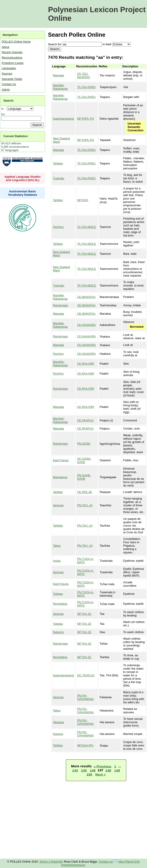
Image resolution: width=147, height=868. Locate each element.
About (5, 47)
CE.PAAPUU (85, 420)
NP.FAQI (83, 200)
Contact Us (9, 84)
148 (108, 770)
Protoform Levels (13, 63)
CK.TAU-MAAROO (84, 75)
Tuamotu (59, 178)
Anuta (57, 561)
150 (89, 774)
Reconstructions (12, 58)
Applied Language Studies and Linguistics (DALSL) (23, 178)
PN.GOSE (84, 444)
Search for (55, 44)
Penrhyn (58, 227)
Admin (6, 90)
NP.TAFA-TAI (85, 119)
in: (4, 109)
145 (84, 770)
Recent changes (12, 52)
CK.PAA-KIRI (86, 364)
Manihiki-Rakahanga (60, 87)
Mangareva (60, 477)
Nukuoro (58, 632)
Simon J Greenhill (51, 862)
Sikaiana (59, 722)
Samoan (58, 505)
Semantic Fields (12, 79)
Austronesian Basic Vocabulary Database (23, 193)
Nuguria (58, 734)
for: (3, 114)
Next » (101, 774)
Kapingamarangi (63, 119)
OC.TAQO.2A (86, 675)
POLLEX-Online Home (16, 42)
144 (75, 770)
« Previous (103, 766)
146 (93, 770)
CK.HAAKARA (86, 325)
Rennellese (60, 604)
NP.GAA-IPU (85, 745)
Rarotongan (61, 305)
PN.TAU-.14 (85, 505)
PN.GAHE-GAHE (84, 477)
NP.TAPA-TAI (85, 140)
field (108, 44)
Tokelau (58, 594)
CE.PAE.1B (84, 492)
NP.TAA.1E (84, 614)
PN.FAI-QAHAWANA (85, 697)
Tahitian (58, 163)
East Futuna (61, 460)
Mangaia (59, 75)
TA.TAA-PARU (86, 87)
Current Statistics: (16, 136)
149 (117, 770)
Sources (7, 74)
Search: (9, 101)
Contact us (108, 862)
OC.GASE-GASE (84, 460)
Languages (9, 68)
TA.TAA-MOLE (86, 227)
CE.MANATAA (86, 297)
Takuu (57, 546)
